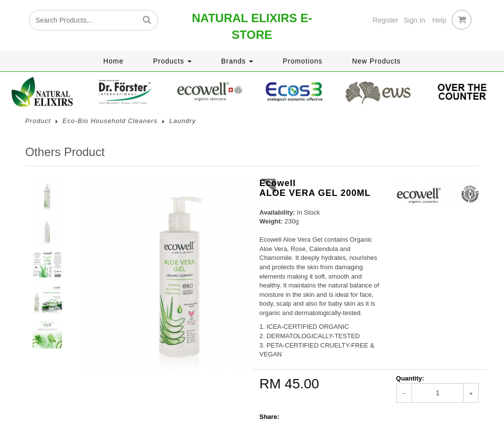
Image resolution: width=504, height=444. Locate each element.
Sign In (414, 20)
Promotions (302, 61)
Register (385, 20)
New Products (376, 61)
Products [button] (172, 61)
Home (113, 61)
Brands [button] (237, 61)
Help (439, 20)
